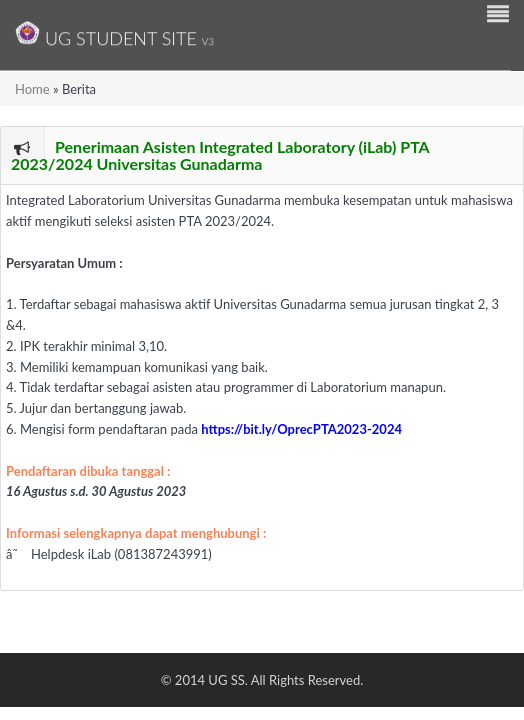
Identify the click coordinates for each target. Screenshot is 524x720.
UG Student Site (114, 33)
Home (32, 89)
